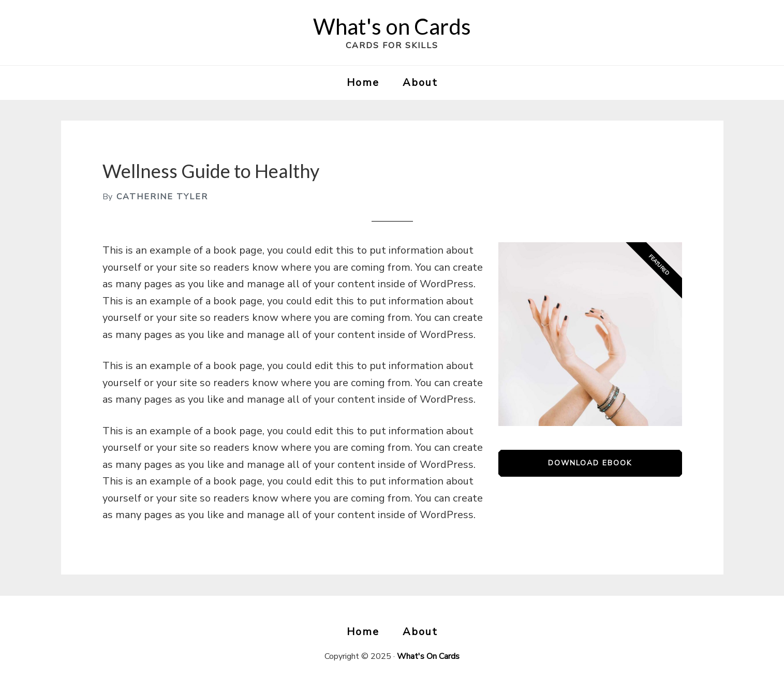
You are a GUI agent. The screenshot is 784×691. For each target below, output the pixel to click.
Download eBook (590, 463)
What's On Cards (428, 656)
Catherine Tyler (162, 197)
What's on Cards (392, 26)
